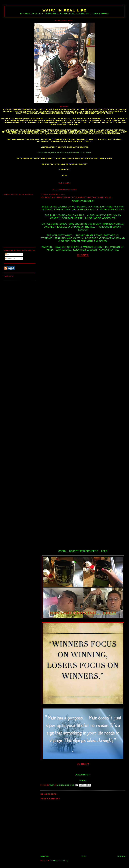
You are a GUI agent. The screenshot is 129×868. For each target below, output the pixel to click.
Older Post (121, 856)
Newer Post (45, 856)
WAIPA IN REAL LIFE (64, 10)
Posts (8, 254)
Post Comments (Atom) (59, 861)
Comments (10, 259)
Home (83, 856)
